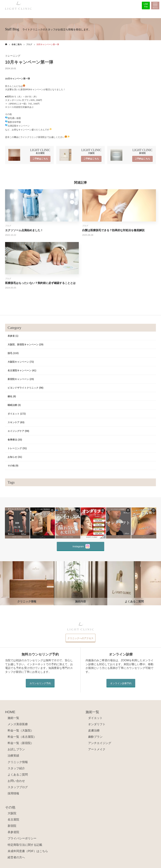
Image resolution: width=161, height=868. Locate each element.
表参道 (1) (13, 334)
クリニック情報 (18, 760)
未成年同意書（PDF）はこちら (28, 849)
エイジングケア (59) (18, 429)
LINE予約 (146, 5)
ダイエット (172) (17, 412)
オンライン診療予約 (121, 682)
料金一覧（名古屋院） (22, 735)
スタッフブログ (18, 786)
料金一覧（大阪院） (21, 729)
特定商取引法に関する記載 (25, 843)
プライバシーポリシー (22, 837)
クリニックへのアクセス (80, 637)
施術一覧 (13, 716)
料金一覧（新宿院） (21, 742)
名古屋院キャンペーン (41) (22, 369)
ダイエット (95, 716)
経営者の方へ (16, 856)
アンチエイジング (100, 742)
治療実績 (13, 754)
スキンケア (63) (16, 421)
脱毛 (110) (13, 352)
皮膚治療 (94, 729)
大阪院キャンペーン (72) (21, 360)
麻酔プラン (95, 735)
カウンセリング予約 (40, 682)
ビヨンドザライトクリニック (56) (26, 386)
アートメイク (97, 748)
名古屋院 (13, 818)
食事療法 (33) (15, 438)
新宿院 (12, 824)
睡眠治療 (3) (14, 403)
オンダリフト (97, 723)
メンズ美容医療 (18, 723)
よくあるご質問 (18, 773)
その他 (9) (13, 464)
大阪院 (12, 812)
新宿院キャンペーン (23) (21, 378)
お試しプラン (16, 748)
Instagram (81, 545)
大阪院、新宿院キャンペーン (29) (26, 343)
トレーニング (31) (17, 447)
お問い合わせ (16, 779)
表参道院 (13, 831)
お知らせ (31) (15, 455)
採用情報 (13, 792)
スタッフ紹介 (16, 767)
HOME (10, 710)
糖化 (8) (12, 395)
